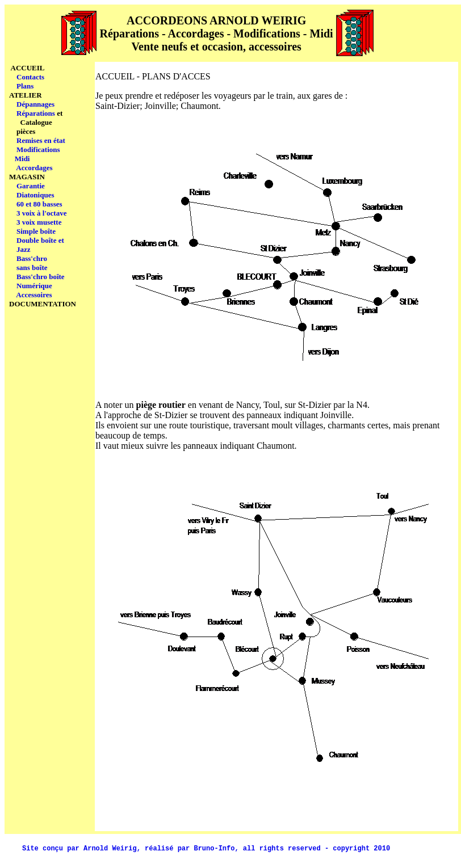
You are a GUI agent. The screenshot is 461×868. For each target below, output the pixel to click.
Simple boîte (36, 231)
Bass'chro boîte (41, 277)
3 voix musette (39, 222)
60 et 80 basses (39, 204)
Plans (25, 86)
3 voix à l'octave (41, 213)
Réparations (36, 113)
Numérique (34, 286)
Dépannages (35, 104)
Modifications (38, 149)
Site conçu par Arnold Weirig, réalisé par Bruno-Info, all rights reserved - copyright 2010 (206, 849)
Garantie (31, 186)
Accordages (34, 168)
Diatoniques (35, 195)
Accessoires (34, 295)
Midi (22, 159)
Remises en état (41, 140)
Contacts (30, 77)
